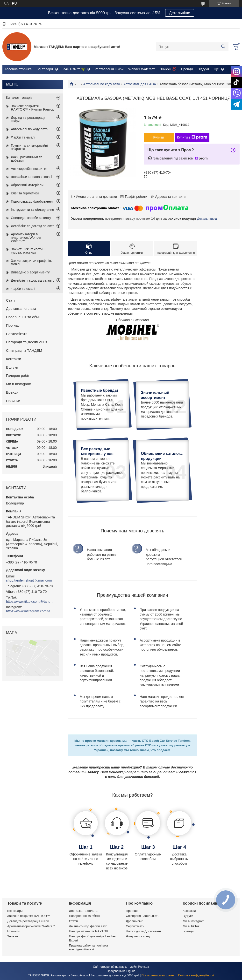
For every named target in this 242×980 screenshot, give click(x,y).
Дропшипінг (134, 921)
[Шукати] (223, 47)
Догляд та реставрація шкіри (28, 119)
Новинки (13, 401)
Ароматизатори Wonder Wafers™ (31, 926)
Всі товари (45, 69)
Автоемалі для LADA (140, 84)
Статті (11, 300)
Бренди (187, 69)
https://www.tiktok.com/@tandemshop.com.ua (30, 602)
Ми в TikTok (191, 926)
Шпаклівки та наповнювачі (32, 177)
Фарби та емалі (23, 137)
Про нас (13, 325)
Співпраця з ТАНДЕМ (24, 350)
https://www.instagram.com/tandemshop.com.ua (30, 611)
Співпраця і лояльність (142, 916)
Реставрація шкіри (109, 69)
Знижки (13, 936)
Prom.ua (144, 967)
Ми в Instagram (19, 384)
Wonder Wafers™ (142, 69)
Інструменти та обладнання (32, 210)
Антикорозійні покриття (29, 169)
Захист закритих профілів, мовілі (31, 262)
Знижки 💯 (168, 69)
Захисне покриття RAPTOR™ (29, 916)
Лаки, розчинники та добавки (27, 159)
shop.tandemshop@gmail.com (29, 580)
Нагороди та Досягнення (27, 342)
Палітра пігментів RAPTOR (89, 931)
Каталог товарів (19, 97)
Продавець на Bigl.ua (121, 971)
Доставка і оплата (21, 308)
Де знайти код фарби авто (88, 926)
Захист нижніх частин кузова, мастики (28, 251)
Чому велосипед (138, 936)
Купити (159, 137)
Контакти (14, 359)
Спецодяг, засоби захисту (31, 218)
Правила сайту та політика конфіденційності (89, 947)
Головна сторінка (18, 69)
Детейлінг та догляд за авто (33, 226)
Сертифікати (17, 334)
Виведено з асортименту (30, 272)
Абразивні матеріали (27, 185)
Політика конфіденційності (196, 975)
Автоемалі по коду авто (102, 84)
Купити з (192, 137)
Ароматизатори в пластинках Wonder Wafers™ (26, 238)
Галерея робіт (18, 375)
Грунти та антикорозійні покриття (29, 147)
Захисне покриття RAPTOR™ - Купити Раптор (32, 108)
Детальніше (180, 13)
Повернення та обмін (24, 317)
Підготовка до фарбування (32, 201)
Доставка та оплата (83, 911)
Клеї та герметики (25, 193)
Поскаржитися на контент (159, 975)
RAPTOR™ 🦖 (74, 69)
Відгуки (203, 69)
